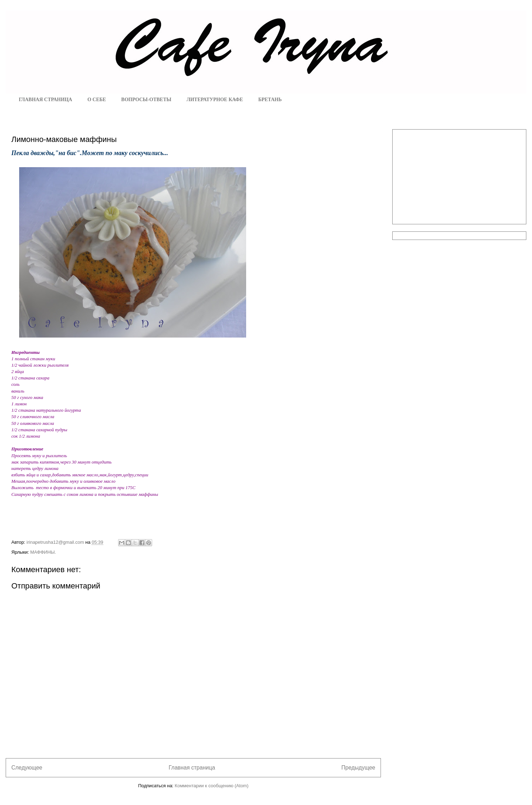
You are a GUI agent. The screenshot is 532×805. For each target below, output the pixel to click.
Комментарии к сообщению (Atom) (212, 786)
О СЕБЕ (96, 100)
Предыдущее (358, 768)
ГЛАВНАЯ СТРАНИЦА (45, 100)
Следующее (27, 768)
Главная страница (192, 768)
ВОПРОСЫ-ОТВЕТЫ (146, 100)
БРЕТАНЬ (270, 100)
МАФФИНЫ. (43, 552)
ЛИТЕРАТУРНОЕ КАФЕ (215, 100)
